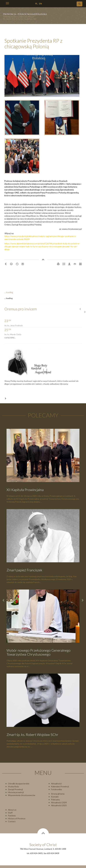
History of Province (17, 818)
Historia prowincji (16, 792)
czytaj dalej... (10, 337)
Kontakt (55, 797)
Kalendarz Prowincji (60, 786)
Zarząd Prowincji (15, 789)
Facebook (11, 264)
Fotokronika (56, 789)
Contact (12, 821)
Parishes (12, 816)
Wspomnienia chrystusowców (22, 795)
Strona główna (58, 794)
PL (36, 4)
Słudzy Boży (13, 786)
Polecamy (55, 800)
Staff (10, 813)
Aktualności (56, 784)
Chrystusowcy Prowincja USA (26, 18)
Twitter (17, 264)
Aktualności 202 (58, 805)
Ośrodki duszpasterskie (19, 784)
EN (40, 4)
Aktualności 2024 (59, 802)
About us (12, 810)
